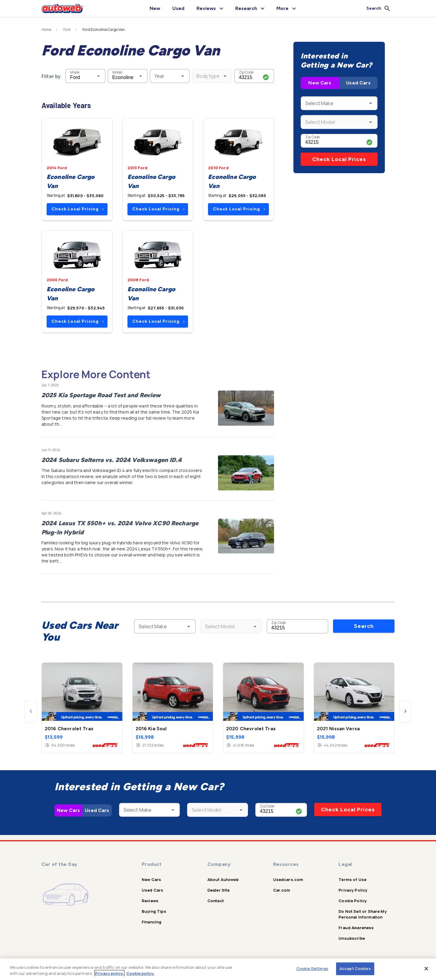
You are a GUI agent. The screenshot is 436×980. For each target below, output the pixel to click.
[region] (218, 969)
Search (364, 626)
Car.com (282, 890)
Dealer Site (219, 890)
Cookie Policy (353, 901)
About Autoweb (223, 879)
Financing (152, 922)
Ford (67, 30)
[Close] (426, 968)
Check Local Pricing (78, 209)
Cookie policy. (140, 973)
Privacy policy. (109, 973)
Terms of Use (352, 879)
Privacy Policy (353, 890)
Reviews (150, 901)
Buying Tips (154, 911)
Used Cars (358, 83)
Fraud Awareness (356, 928)
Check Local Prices (339, 159)
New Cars (320, 83)
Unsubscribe (352, 938)
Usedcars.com (288, 879)
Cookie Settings (312, 968)
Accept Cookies (355, 968)
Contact (216, 901)
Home (46, 30)
